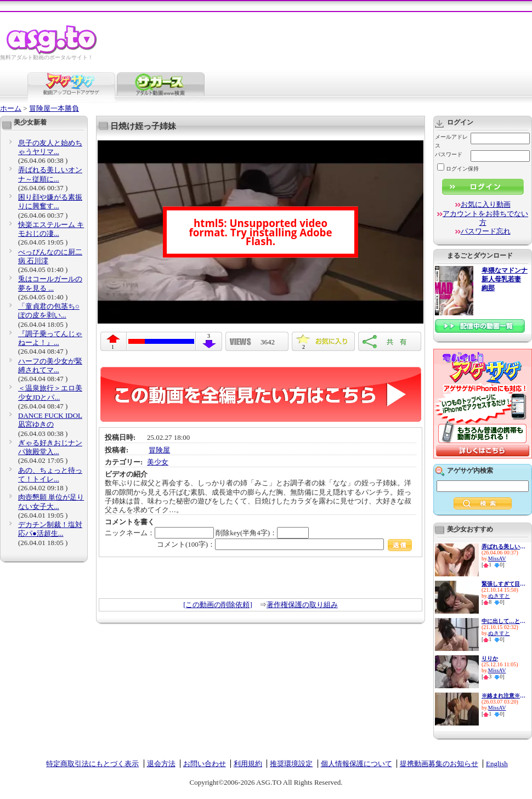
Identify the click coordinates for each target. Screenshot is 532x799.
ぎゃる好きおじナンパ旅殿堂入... (50, 447)
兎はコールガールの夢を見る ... (50, 283)
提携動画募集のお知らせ (439, 764)
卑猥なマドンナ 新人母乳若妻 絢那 (505, 279)
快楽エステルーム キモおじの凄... (51, 229)
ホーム (11, 108)
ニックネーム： (159, 533)
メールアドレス (451, 141)
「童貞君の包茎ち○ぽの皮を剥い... (49, 311)
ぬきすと (499, 596)
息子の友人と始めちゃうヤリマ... (50, 147)
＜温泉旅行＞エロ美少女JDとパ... (50, 392)
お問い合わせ (205, 764)
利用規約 (248, 764)
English (497, 764)
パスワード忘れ (486, 231)
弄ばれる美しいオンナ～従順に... (50, 174)
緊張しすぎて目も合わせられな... (503, 584)
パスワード (449, 154)
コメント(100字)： (284, 544)
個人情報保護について (356, 764)
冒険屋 (159, 450)
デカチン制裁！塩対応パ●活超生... (50, 529)
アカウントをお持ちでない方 (485, 218)
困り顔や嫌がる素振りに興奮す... (50, 202)
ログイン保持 (458, 169)
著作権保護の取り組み (302, 605)
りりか (490, 658)
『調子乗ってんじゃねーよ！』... (50, 338)
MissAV (497, 559)
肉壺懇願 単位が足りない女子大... (51, 501)
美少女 (158, 462)
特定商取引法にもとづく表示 (92, 764)
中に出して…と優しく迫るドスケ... (503, 621)
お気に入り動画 (486, 204)
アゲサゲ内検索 (470, 471)
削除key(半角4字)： (262, 533)
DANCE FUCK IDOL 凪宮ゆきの (50, 420)
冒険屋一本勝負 (54, 108)
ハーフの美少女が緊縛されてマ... (50, 365)
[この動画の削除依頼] (218, 605)
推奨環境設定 (291, 764)
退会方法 (161, 764)
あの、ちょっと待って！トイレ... (50, 475)
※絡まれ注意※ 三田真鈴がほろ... (503, 696)
